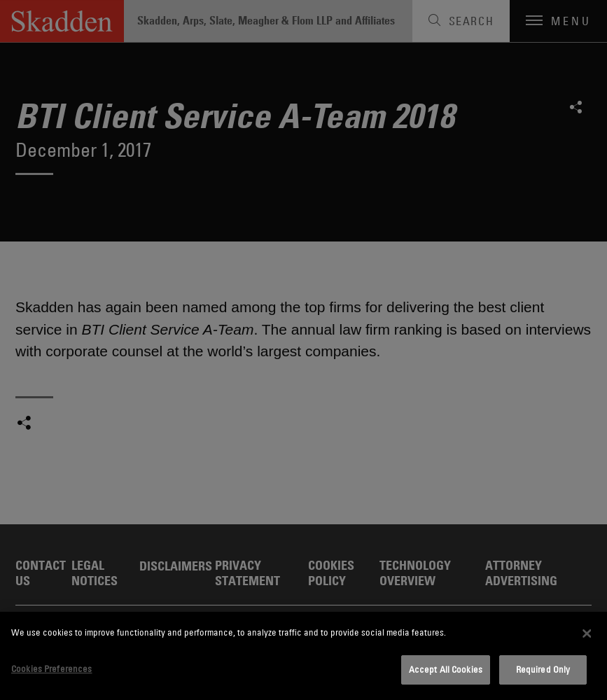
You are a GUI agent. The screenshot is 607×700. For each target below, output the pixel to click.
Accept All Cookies (446, 669)
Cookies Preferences (51, 668)
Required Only (543, 669)
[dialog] (303, 656)
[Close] (587, 633)
